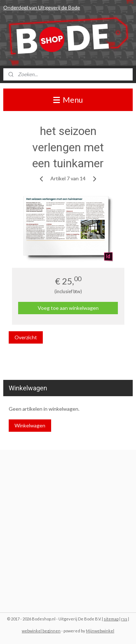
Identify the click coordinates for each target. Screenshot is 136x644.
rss (124, 619)
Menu (68, 100)
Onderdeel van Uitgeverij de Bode (42, 7)
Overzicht (26, 337)
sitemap (111, 619)
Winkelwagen (30, 425)
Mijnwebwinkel (100, 631)
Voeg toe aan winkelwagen (68, 308)
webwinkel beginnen (41, 631)
